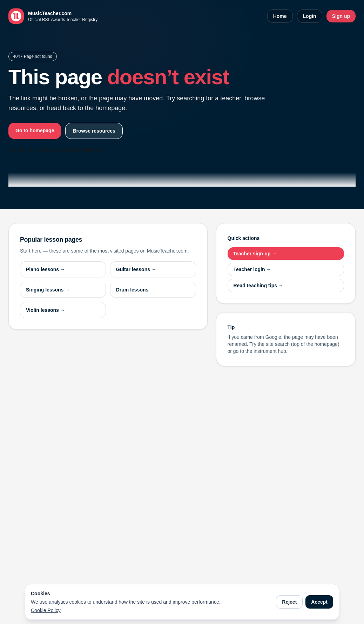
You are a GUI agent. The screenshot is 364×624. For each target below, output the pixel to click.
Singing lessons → (48, 290)
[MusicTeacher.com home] (53, 16)
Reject (289, 602)
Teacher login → (252, 269)
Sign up (341, 16)
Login (310, 16)
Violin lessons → (46, 310)
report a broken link (82, 150)
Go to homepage (35, 130)
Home (280, 16)
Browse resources (94, 131)
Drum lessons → (135, 290)
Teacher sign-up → (255, 254)
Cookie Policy (46, 610)
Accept (319, 602)
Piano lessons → (46, 269)
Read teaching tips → (258, 286)
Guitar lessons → (136, 269)
